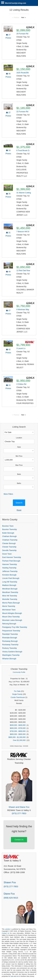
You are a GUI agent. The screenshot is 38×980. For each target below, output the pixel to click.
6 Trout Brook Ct (23, 150)
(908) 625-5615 (11, 898)
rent (18, 976)
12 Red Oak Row (23, 270)
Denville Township (9, 550)
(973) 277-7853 (19, 813)
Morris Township (9, 606)
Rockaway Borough (10, 641)
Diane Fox (9, 894)
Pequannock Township (11, 631)
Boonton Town (8, 526)
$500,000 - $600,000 (18, 725)
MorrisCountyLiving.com (16, 3)
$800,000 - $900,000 (18, 734)
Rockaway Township (10, 645)
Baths (19, 483)
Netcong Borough (9, 624)
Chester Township (9, 547)
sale (12, 976)
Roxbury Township (9, 648)
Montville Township (10, 599)
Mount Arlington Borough (12, 613)
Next (23, 17)
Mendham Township (10, 592)
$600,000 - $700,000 (18, 728)
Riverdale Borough (10, 638)
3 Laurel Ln (21, 348)
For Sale (17, 691)
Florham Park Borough (11, 561)
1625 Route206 (22, 73)
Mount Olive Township (11, 617)
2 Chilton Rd (21, 384)
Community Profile (19, 672)
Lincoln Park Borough (11, 578)
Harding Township (9, 568)
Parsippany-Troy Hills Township (15, 627)
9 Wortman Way (23, 310)
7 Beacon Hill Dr (23, 232)
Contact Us (19, 840)
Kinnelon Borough (9, 575)
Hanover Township (10, 564)
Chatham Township (10, 540)
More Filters (8, 494)
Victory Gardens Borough (12, 652)
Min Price (19, 456)
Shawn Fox (10, 882)
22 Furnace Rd (22, 112)
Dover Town (7, 554)
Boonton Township (9, 529)
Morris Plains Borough (11, 603)
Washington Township (11, 655)
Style (19, 447)
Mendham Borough (10, 589)
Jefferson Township (10, 571)
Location (19, 438)
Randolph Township (10, 634)
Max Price (19, 465)
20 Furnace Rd (22, 34)
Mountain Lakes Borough (12, 620)
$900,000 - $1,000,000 (17, 737)
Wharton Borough (9, 659)
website (7, 929)
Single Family (17, 694)
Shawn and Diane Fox (19, 807)
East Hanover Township (12, 557)
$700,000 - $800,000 (18, 731)
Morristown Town (9, 610)
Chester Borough (9, 543)
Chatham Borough (9, 536)
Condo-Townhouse (18, 697)
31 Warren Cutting (24, 193)
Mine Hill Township (10, 596)
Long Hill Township (10, 582)
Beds (19, 474)
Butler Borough (8, 533)
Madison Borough (9, 585)
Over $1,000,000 (19, 740)
